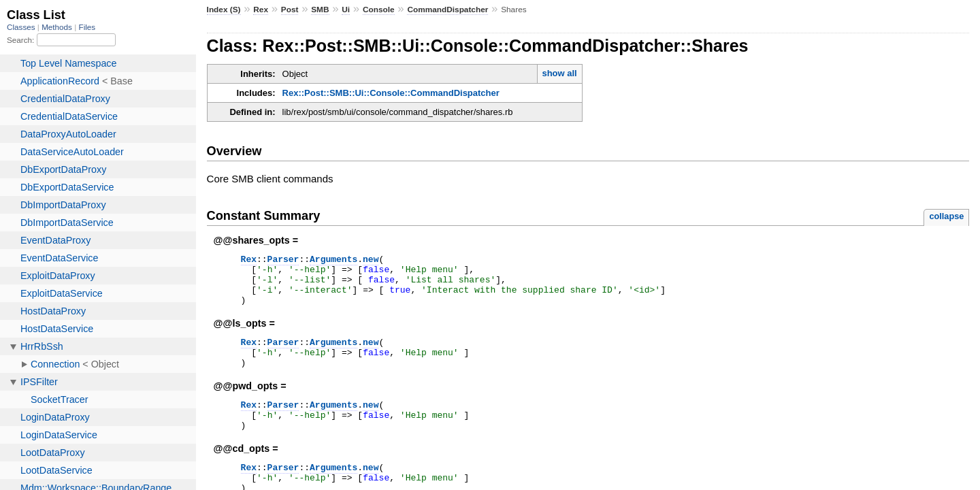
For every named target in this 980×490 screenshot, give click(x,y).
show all (559, 73)
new (371, 261)
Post (290, 10)
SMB (320, 10)
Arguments (333, 261)
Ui (346, 10)
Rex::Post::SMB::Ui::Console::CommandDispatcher (391, 93)
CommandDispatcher (447, 10)
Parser (283, 261)
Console (379, 10)
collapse (946, 216)
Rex (261, 10)
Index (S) (224, 10)
